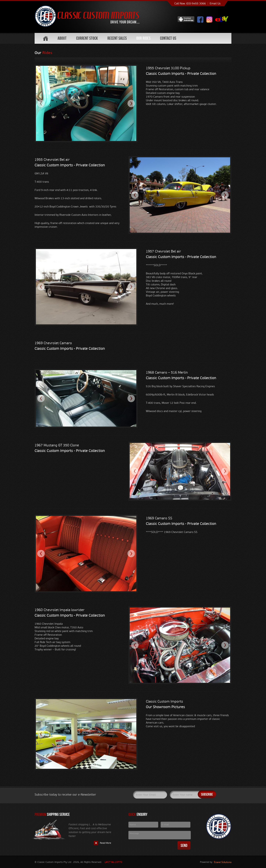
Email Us (215, 3)
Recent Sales (117, 38)
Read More (105, 843)
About (62, 38)
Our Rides (143, 38)
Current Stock (87, 38)
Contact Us (168, 38)
